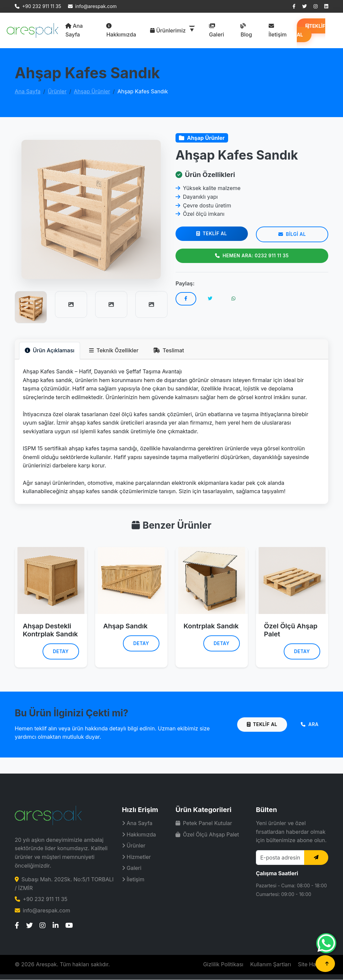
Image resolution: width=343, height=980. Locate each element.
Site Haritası (313, 965)
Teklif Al (311, 30)
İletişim (278, 30)
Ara (309, 725)
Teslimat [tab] (168, 350)
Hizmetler (136, 857)
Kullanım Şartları (271, 965)
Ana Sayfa (74, 30)
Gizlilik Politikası (223, 965)
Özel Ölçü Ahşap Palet (207, 835)
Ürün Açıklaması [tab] (50, 350)
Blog (246, 30)
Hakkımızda (121, 30)
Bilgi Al (292, 235)
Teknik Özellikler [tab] (114, 350)
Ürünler (57, 91)
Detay (60, 652)
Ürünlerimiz (169, 30)
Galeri (217, 30)
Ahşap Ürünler (92, 91)
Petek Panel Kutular (204, 823)
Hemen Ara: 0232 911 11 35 (252, 256)
